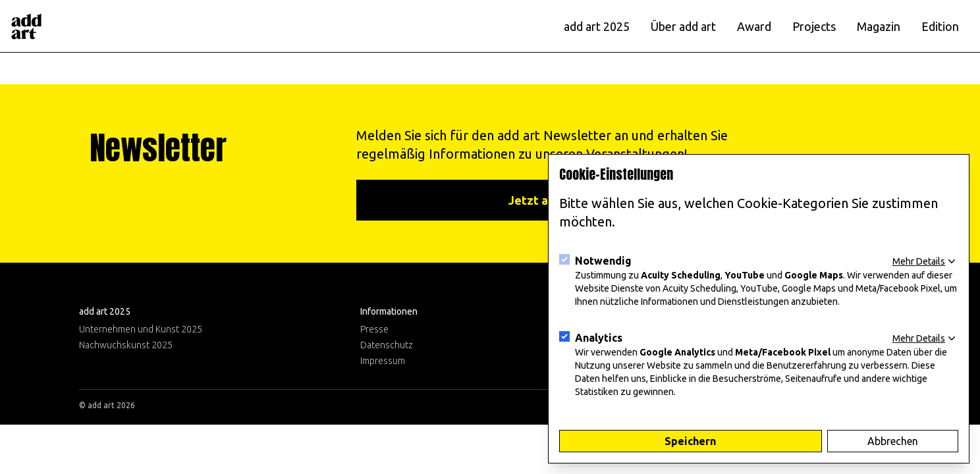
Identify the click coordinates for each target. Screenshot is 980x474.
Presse (374, 329)
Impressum (383, 361)
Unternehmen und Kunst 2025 (141, 329)
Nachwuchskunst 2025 (126, 345)
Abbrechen (893, 441)
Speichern (690, 441)
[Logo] (26, 26)
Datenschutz (387, 345)
